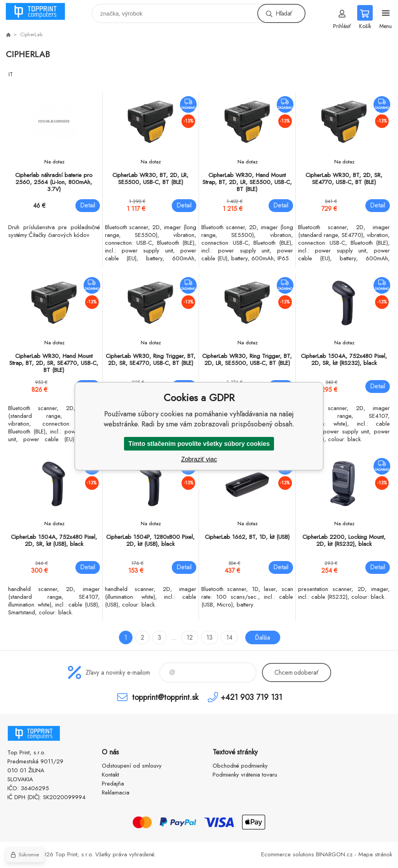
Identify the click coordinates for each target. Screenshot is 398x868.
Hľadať (284, 13)
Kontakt (110, 775)
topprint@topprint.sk (165, 697)
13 (209, 637)
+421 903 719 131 (251, 697)
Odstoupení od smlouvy (132, 766)
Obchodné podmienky (240, 766)
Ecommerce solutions (288, 854)
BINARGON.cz (334, 854)
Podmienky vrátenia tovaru (245, 775)
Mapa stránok (375, 854)
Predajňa (113, 784)
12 (190, 637)
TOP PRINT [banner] (40, 11)
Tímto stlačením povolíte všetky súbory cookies (199, 444)
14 (229, 637)
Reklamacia (116, 793)
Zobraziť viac (199, 459)
